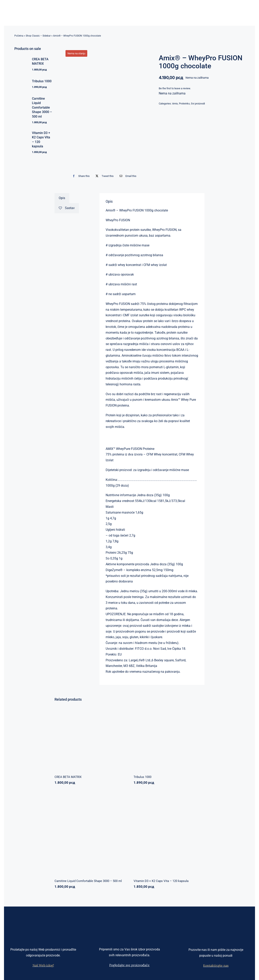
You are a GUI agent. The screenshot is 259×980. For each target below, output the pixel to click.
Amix (175, 104)
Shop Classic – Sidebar (38, 36)
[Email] (127, 176)
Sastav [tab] (67, 208)
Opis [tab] (62, 198)
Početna (19, 36)
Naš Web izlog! (43, 965)
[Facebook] (80, 176)
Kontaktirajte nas (216, 965)
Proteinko (184, 104)
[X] (104, 176)
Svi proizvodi (198, 104)
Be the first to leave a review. (175, 88)
